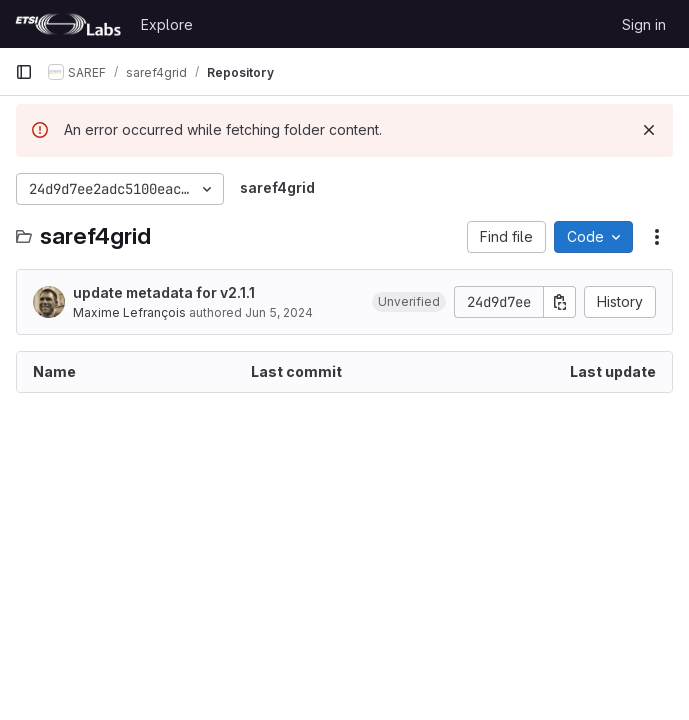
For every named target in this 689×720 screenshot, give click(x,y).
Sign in (644, 24)
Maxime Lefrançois (129, 312)
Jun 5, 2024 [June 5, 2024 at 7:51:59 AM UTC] (279, 312)
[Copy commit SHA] (560, 302)
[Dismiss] (649, 130)
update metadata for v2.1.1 (164, 292)
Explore (167, 24)
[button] (409, 302)
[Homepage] (68, 24)
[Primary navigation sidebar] (24, 72)
